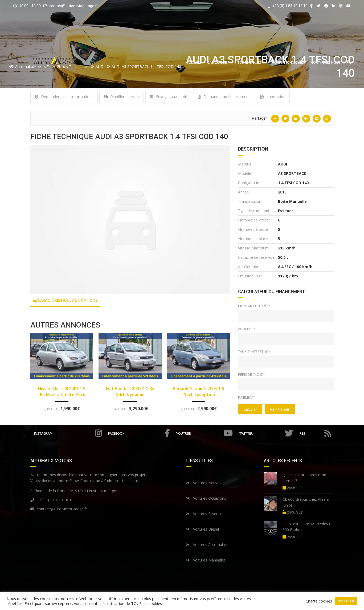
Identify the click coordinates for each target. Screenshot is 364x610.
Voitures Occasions (206, 498)
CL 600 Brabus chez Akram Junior (306, 502)
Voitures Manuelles (206, 560)
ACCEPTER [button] (346, 601)
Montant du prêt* (254, 306)
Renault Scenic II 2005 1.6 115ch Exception (198, 391)
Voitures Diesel (203, 529)
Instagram (68, 433)
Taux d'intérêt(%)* (254, 352)
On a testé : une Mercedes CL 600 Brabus (308, 527)
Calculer (250, 409)
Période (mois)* (251, 374)
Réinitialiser (280, 409)
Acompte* (247, 329)
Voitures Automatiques (209, 545)
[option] (130, 220)
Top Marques (251, 62)
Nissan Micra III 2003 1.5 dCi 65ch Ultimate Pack (62, 391)
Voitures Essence (204, 514)
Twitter (266, 433)
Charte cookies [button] (319, 601)
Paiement (246, 397)
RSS (315, 433)
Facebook (139, 433)
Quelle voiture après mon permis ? (304, 478)
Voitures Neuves (204, 483)
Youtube (204, 433)
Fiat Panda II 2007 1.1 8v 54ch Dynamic (130, 391)
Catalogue (219, 62)
